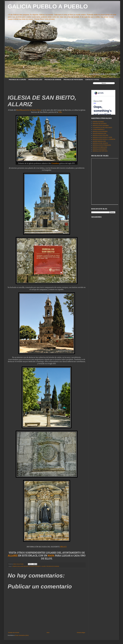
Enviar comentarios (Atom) (22, 635)
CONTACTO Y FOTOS (92, 80)
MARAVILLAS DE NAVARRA (100, 132)
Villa (60, 112)
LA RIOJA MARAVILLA (99, 130)
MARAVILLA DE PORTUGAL (100, 151)
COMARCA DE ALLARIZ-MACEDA (20, 566)
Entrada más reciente (14, 633)
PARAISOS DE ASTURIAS (100, 124)
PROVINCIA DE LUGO (35, 80)
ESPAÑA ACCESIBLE (98, 122)
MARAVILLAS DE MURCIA (100, 149)
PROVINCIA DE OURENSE (53, 80)
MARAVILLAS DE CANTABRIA (101, 126)
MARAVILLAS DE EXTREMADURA (102, 145)
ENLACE (63, 547)
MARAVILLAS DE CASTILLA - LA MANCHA (104, 139)
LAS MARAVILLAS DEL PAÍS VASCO (102, 128)
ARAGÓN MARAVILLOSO (99, 133)
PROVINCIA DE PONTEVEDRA (73, 80)
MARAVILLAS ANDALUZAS (100, 147)
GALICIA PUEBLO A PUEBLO (48, 6)
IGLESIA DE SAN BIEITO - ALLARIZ (37, 566)
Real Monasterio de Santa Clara (29, 110)
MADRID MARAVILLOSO (99, 141)
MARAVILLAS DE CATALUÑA (100, 135)
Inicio (48, 633)
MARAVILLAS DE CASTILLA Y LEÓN (102, 137)
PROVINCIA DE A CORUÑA (17, 80)
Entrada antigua (81, 633)
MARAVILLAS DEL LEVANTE (100, 143)
